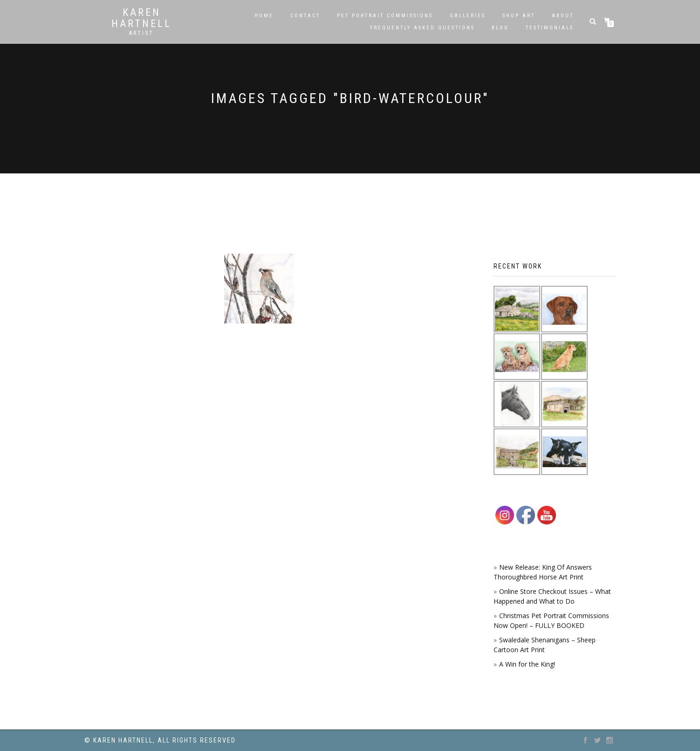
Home (264, 16)
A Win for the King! (527, 664)
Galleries (468, 16)
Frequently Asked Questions (422, 28)
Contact (305, 16)
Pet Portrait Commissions (385, 16)
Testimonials (550, 28)
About (563, 16)
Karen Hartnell (141, 18)
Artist (141, 33)
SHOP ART (519, 16)
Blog (500, 28)
